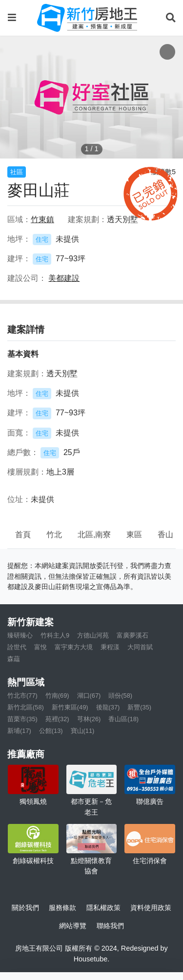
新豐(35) (139, 707)
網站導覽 (73, 926)
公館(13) (51, 731)
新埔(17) (19, 731)
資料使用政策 (151, 908)
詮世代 (17, 647)
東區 (134, 535)
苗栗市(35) (22, 719)
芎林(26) (89, 719)
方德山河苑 (93, 635)
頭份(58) (120, 695)
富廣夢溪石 (132, 635)
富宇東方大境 (74, 647)
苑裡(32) (57, 719)
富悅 (41, 647)
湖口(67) (89, 695)
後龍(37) (108, 707)
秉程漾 (110, 647)
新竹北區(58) (26, 707)
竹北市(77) (22, 695)
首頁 (23, 535)
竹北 (54, 535)
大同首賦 (140, 647)
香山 (165, 535)
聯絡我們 (110, 926)
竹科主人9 (55, 635)
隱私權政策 (103, 908)
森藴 (14, 659)
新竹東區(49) (70, 707)
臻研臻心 (20, 635)
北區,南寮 (94, 535)
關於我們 (25, 908)
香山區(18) (123, 719)
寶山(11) (83, 731)
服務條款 (62, 908)
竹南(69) (57, 695)
